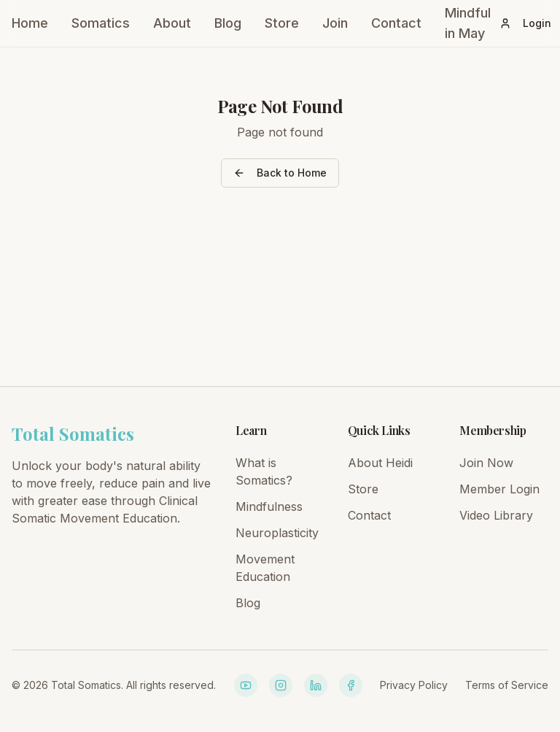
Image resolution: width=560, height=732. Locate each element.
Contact (396, 23)
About (172, 23)
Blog (228, 23)
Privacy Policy (414, 685)
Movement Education (265, 568)
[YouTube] (246, 685)
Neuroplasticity (277, 533)
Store (282, 23)
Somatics (101, 23)
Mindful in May (468, 23)
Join (335, 23)
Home (30, 23)
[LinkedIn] (316, 685)
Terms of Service (507, 685)
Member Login (499, 489)
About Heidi (380, 463)
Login (525, 23)
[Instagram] (281, 685)
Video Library (496, 515)
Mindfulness (269, 506)
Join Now (486, 463)
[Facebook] (351, 685)
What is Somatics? (264, 471)
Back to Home (280, 173)
